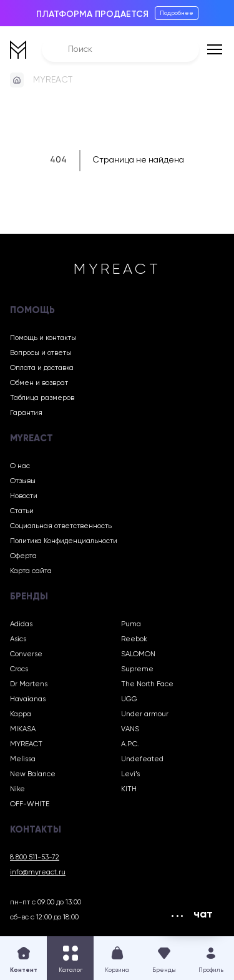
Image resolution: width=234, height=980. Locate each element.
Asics (18, 639)
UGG (129, 699)
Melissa (23, 759)
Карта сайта (31, 571)
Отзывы (23, 481)
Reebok (134, 639)
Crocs (19, 669)
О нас (20, 466)
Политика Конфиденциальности (64, 541)
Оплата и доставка (42, 368)
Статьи (22, 511)
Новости (24, 496)
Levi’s (130, 774)
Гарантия (26, 413)
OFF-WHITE (30, 804)
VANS (130, 729)
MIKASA (23, 729)
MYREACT (53, 80)
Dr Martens (29, 684)
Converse (26, 654)
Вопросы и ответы (41, 353)
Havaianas (28, 699)
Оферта (23, 556)
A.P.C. (130, 744)
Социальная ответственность (61, 526)
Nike (17, 789)
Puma (131, 624)
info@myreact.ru (38, 872)
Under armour (145, 714)
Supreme (137, 669)
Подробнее (177, 13)
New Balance (33, 774)
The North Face (147, 684)
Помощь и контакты (43, 338)
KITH (129, 789)
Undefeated (142, 759)
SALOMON (138, 654)
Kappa (21, 714)
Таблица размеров (42, 398)
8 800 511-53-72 (35, 857)
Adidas (21, 624)
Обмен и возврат (39, 383)
